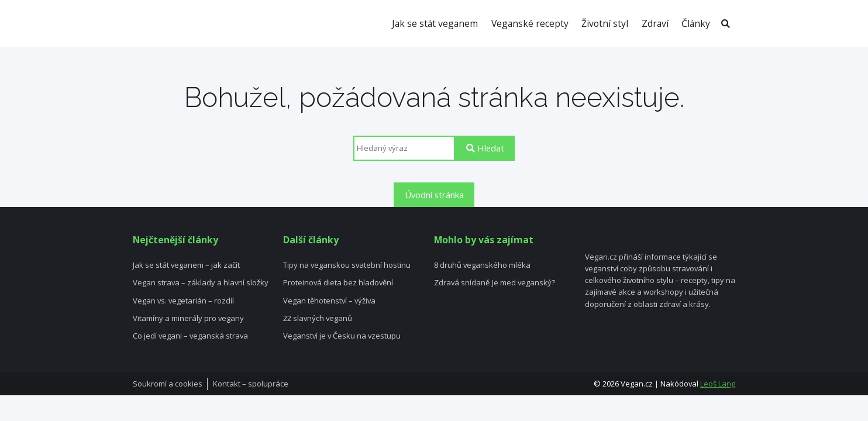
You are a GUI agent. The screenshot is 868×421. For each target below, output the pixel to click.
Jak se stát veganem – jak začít (186, 265)
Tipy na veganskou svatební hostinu (347, 265)
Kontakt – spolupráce (251, 384)
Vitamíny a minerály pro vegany (188, 319)
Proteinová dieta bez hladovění (338, 283)
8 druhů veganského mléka (482, 265)
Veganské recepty (530, 23)
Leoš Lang (718, 384)
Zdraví (655, 23)
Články (696, 23)
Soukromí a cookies (168, 384)
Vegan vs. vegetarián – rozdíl (183, 301)
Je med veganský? (523, 283)
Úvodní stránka (434, 195)
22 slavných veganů (318, 319)
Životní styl (605, 23)
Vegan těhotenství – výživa (329, 301)
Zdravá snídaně (462, 283)
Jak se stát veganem (435, 23)
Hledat (485, 148)
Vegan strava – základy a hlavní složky (201, 283)
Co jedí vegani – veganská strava (190, 336)
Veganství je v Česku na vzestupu (342, 336)
